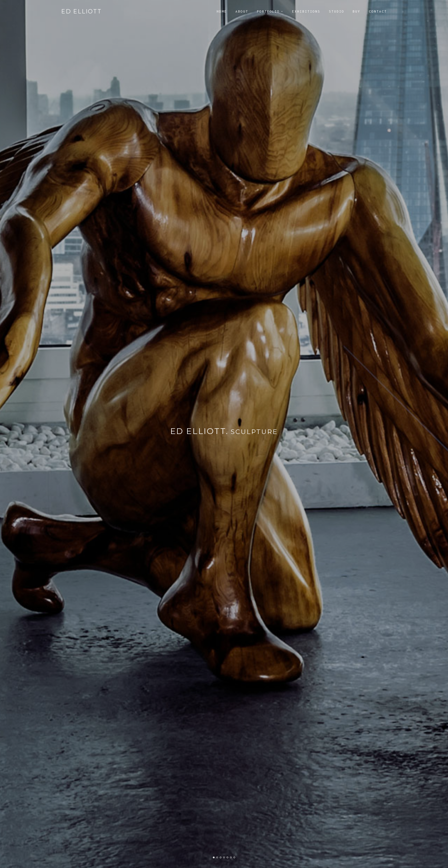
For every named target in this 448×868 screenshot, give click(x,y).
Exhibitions (306, 11)
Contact (378, 11)
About (242, 11)
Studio (337, 11)
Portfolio (268, 11)
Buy (356, 11)
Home (222, 11)
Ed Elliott (81, 11)
